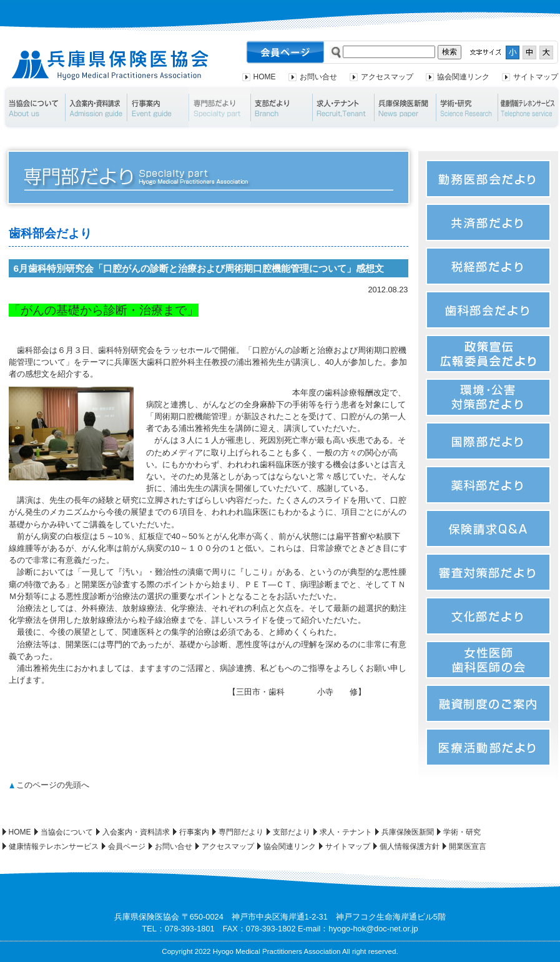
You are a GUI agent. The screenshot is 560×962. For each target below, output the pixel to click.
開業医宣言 (468, 846)
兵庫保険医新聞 (405, 107)
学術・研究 (467, 107)
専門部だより (219, 107)
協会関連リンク (463, 77)
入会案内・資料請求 (96, 107)
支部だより (281, 107)
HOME (265, 77)
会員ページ (127, 846)
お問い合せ (318, 77)
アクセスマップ (387, 77)
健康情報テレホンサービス (54, 846)
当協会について (33, 107)
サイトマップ (536, 77)
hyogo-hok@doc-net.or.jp (373, 929)
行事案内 (158, 107)
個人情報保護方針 (410, 846)
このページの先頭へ (53, 785)
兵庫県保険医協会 (110, 65)
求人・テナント (343, 107)
